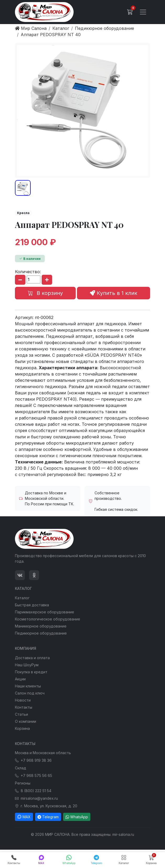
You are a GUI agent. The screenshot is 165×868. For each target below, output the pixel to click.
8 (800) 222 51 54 (33, 791)
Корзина (22, 728)
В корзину (45, 293)
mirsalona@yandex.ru (36, 798)
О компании (26, 721)
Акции (20, 679)
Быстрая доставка (32, 605)
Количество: (28, 272)
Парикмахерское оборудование (45, 612)
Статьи (21, 714)
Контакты (24, 707)
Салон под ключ (30, 693)
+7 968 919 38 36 (33, 760)
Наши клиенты (28, 686)
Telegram (48, 817)
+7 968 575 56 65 (34, 775)
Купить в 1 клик (114, 293)
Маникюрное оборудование (41, 626)
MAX (24, 817)
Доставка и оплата (32, 658)
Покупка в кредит (31, 672)
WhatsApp (77, 817)
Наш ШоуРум (27, 665)
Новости (23, 700)
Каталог (22, 598)
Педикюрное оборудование (41, 633)
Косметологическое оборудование (48, 619)
